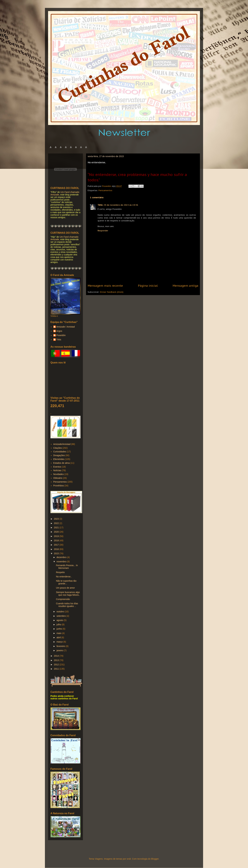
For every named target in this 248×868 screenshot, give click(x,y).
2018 (57, 540)
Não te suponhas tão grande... (66, 582)
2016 (57, 549)
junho (59, 629)
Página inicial (148, 286)
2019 (57, 536)
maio (59, 633)
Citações (58, 448)
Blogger (155, 859)
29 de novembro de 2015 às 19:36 (121, 205)
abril (59, 637)
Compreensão (63, 599)
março (60, 642)
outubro (60, 612)
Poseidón (61, 335)
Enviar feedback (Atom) (112, 292)
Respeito (60, 572)
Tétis (100, 205)
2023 (57, 519)
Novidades (59, 474)
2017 (57, 545)
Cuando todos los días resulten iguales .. (67, 605)
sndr (129, 859)
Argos (59, 331)
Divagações (59, 455)
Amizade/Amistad (62, 444)
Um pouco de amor (65, 588)
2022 (57, 523)
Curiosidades (60, 452)
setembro (61, 616)
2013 (57, 660)
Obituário (58, 478)
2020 (57, 532)
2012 (57, 665)
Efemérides (59, 459)
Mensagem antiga (185, 286)
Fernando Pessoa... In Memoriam (67, 567)
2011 (57, 669)
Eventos (57, 467)
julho (59, 624)
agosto (60, 620)
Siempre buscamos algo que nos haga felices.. (68, 594)
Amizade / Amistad (66, 327)
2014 (57, 656)
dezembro (62, 557)
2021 (57, 528)
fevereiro (61, 646)
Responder (103, 231)
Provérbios (59, 486)
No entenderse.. (64, 577)
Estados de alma (62, 463)
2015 (57, 553)
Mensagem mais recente (105, 286)
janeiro (60, 650)
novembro (62, 562)
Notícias (57, 470)
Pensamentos (105, 190)
